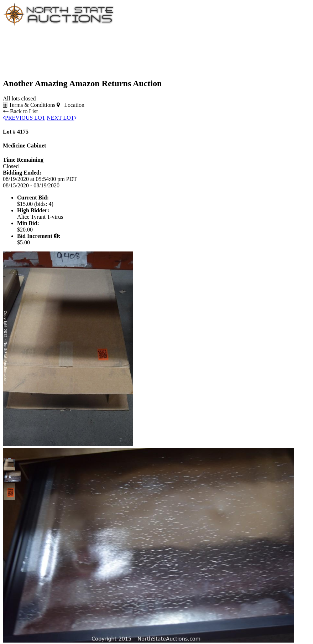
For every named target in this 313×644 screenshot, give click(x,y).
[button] (9, 463)
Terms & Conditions (29, 105)
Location (71, 105)
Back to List (20, 111)
